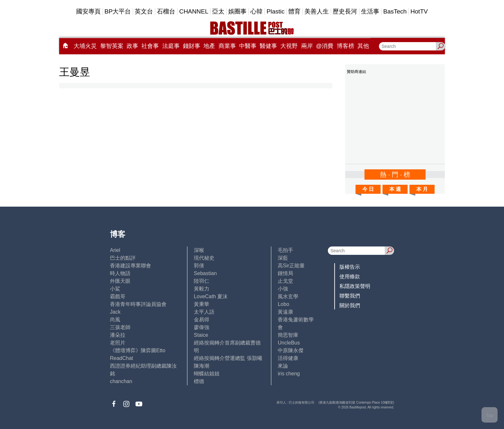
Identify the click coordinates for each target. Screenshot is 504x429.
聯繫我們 (350, 296)
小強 (283, 289)
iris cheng (289, 374)
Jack (115, 312)
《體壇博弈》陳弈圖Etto (138, 350)
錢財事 (192, 46)
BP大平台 (118, 11)
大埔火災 (85, 46)
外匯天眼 (120, 281)
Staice (201, 335)
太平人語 (204, 312)
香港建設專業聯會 (130, 266)
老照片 (118, 343)
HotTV (419, 11)
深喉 (199, 250)
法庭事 (171, 46)
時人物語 (120, 273)
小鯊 (115, 289)
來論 (283, 366)
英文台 (144, 11)
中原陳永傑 (291, 350)
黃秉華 (202, 304)
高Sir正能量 (291, 266)
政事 (132, 46)
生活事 (370, 11)
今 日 (368, 189)
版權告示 (350, 267)
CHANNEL (194, 11)
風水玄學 (288, 296)
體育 (294, 11)
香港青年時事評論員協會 (138, 304)
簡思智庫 (288, 335)
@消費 (325, 46)
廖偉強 (202, 327)
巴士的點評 (123, 258)
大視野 (289, 46)
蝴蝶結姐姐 (207, 374)
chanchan (121, 381)
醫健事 (268, 46)
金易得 (202, 320)
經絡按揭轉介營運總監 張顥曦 (228, 358)
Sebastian (205, 273)
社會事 (150, 46)
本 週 (395, 189)
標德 (199, 381)
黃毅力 (202, 289)
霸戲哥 (118, 296)
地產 (209, 46)
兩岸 (307, 46)
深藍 (283, 258)
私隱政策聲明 (355, 286)
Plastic (275, 11)
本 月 (422, 189)
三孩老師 (120, 327)
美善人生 (317, 11)
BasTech (395, 11)
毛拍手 (285, 250)
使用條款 (350, 277)
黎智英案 (112, 46)
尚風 (115, 320)
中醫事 (248, 46)
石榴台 (166, 11)
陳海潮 (202, 366)
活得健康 (288, 358)
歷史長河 (345, 11)
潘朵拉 (118, 335)
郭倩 (199, 266)
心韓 (256, 11)
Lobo (283, 304)
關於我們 (350, 305)
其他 (363, 46)
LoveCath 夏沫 (211, 296)
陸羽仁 (202, 281)
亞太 (218, 11)
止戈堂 (285, 281)
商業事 (227, 46)
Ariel (115, 250)
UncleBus (289, 343)
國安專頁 (88, 11)
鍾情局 (285, 273)
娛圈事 (237, 11)
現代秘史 (204, 258)
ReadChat (122, 358)
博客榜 (346, 46)
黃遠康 (285, 312)
